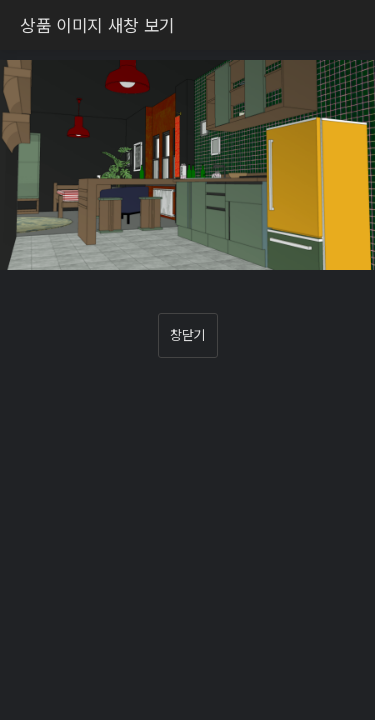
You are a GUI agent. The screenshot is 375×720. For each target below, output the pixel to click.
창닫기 (187, 334)
